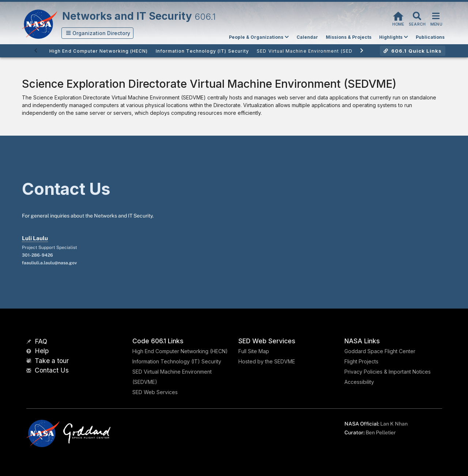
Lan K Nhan (394, 424)
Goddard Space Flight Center (380, 351)
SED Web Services (155, 392)
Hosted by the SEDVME (267, 361)
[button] (98, 33)
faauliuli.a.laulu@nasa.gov (49, 263)
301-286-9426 (37, 255)
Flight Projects (361, 361)
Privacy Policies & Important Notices (388, 372)
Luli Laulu (35, 238)
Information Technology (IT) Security (177, 361)
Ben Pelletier (381, 432)
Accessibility (359, 382)
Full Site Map (254, 351)
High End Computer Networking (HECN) (180, 351)
